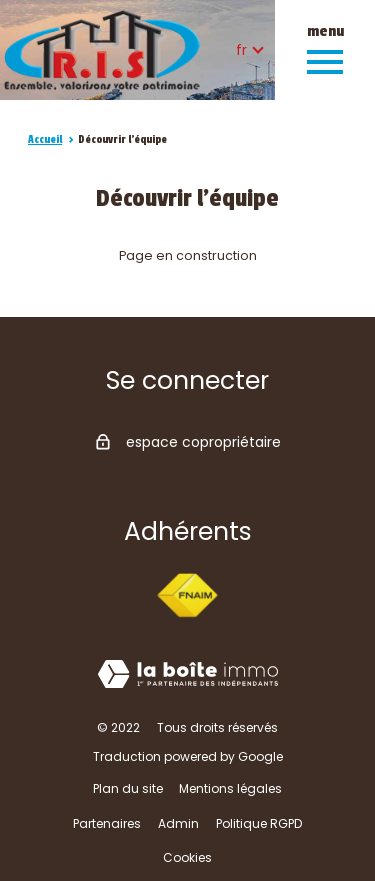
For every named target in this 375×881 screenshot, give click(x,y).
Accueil (45, 139)
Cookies (187, 857)
